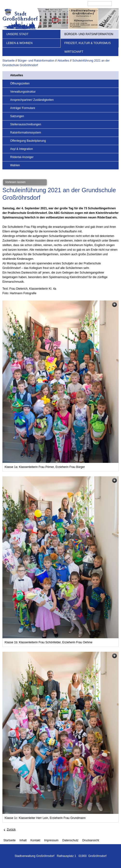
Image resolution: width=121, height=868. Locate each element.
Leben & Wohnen (19, 43)
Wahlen (15, 165)
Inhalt (23, 840)
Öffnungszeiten (20, 83)
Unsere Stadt (17, 34)
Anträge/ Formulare (23, 108)
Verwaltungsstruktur (23, 92)
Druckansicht (91, 840)
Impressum (51, 840)
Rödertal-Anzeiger (22, 157)
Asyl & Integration (21, 149)
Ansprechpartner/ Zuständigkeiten (32, 100)
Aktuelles (63, 61)
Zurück (11, 830)
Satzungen (17, 116)
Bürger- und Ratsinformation (89, 34)
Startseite (9, 61)
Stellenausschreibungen (26, 124)
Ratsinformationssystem (26, 133)
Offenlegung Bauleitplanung (28, 141)
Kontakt (35, 840)
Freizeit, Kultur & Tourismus (88, 43)
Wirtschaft (74, 52)
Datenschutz (70, 840)
